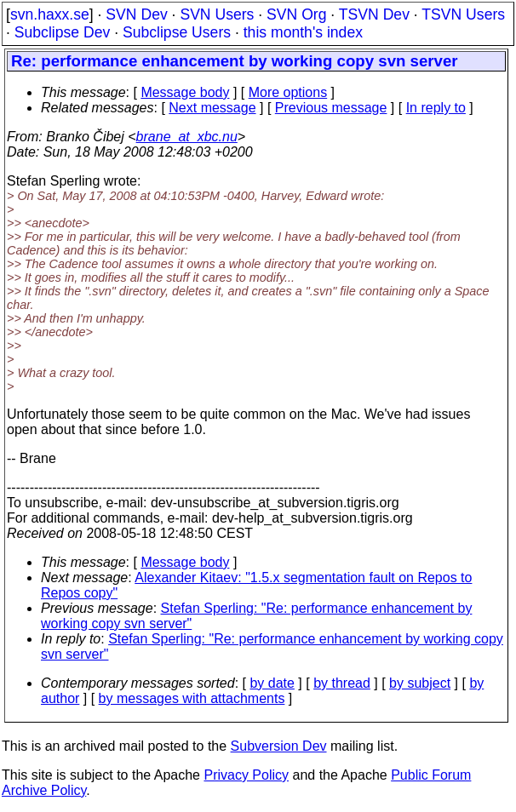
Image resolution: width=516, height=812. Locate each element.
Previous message (331, 108)
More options (288, 92)
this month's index (303, 32)
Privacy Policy (246, 775)
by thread (342, 683)
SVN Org (296, 14)
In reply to (436, 108)
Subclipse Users (177, 32)
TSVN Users (463, 14)
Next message (212, 108)
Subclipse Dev (62, 32)
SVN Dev (136, 14)
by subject (420, 683)
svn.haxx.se (50, 14)
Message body (185, 92)
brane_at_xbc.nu (187, 137)
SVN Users (217, 14)
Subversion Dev (279, 746)
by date (272, 683)
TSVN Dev (374, 14)
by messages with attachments (192, 698)
